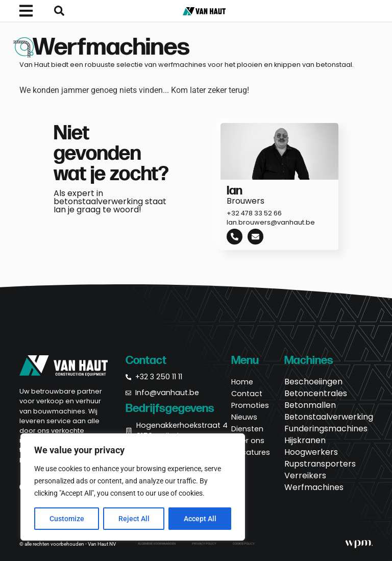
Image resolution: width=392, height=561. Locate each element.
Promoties (250, 405)
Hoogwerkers (311, 452)
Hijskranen (305, 441)
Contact (247, 394)
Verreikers (305, 476)
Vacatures (251, 452)
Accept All (200, 519)
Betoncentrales (316, 394)
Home (242, 382)
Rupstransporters (320, 464)
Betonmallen (310, 405)
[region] (133, 487)
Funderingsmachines (326, 429)
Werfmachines (314, 487)
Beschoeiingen (313, 382)
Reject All (134, 519)
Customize (67, 519)
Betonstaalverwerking (328, 417)
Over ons (248, 441)
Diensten (247, 429)
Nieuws (244, 417)
